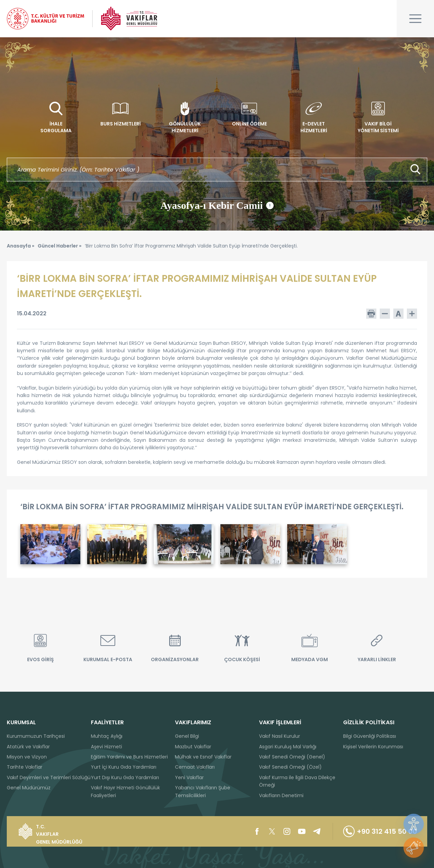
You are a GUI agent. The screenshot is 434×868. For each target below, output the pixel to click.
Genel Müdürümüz (29, 788)
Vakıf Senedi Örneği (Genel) (292, 757)
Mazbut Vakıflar (193, 747)
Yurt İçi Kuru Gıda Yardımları (124, 767)
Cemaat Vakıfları (195, 767)
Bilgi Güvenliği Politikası (370, 736)
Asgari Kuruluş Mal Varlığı (288, 747)
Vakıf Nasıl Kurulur (280, 736)
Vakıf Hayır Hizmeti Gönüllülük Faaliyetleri (125, 791)
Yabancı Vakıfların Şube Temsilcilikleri (203, 791)
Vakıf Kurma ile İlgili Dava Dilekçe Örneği (297, 781)
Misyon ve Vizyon (27, 757)
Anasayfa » (21, 246)
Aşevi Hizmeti (106, 747)
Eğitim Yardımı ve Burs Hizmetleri (129, 757)
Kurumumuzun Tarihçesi (36, 736)
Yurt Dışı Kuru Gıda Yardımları (125, 777)
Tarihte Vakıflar (25, 767)
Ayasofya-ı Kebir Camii (217, 205)
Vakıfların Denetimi (281, 795)
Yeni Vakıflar (189, 777)
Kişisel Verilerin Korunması (373, 747)
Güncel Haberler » (60, 246)
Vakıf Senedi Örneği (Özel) (290, 767)
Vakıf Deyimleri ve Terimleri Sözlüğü (49, 777)
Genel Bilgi (187, 736)
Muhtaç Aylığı (107, 736)
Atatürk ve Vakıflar (28, 747)
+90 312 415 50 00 (380, 831)
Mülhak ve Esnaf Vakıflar (203, 757)
